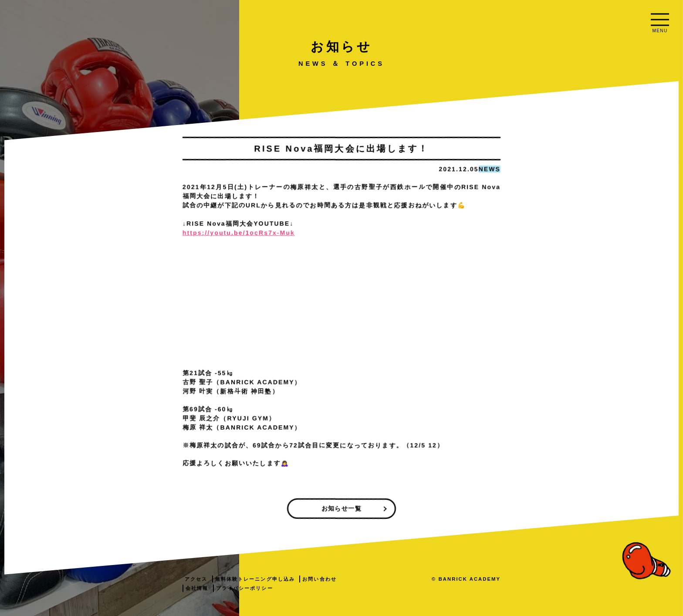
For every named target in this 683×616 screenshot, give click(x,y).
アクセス (315, 579)
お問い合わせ (439, 579)
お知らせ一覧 (461, 508)
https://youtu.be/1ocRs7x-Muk (358, 233)
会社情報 (316, 588)
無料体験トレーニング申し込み (374, 579)
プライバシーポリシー (364, 588)
